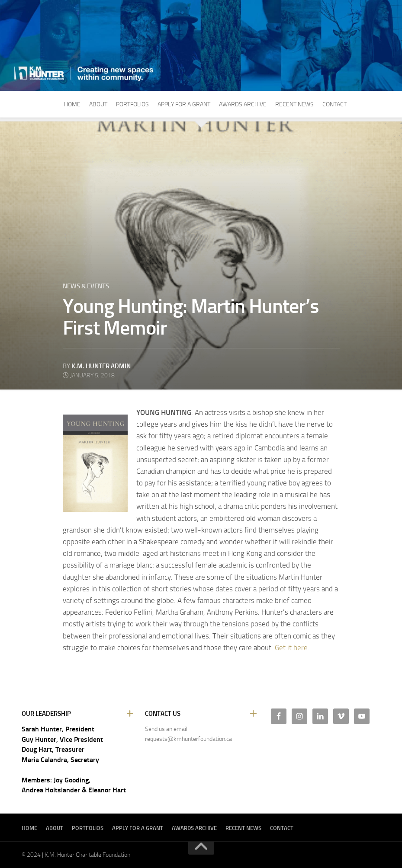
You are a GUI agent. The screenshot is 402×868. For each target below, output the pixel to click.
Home (72, 104)
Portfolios (132, 104)
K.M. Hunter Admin (101, 366)
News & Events (86, 286)
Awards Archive (243, 104)
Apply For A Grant (184, 104)
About (98, 104)
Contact (334, 104)
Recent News (294, 104)
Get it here (291, 648)
